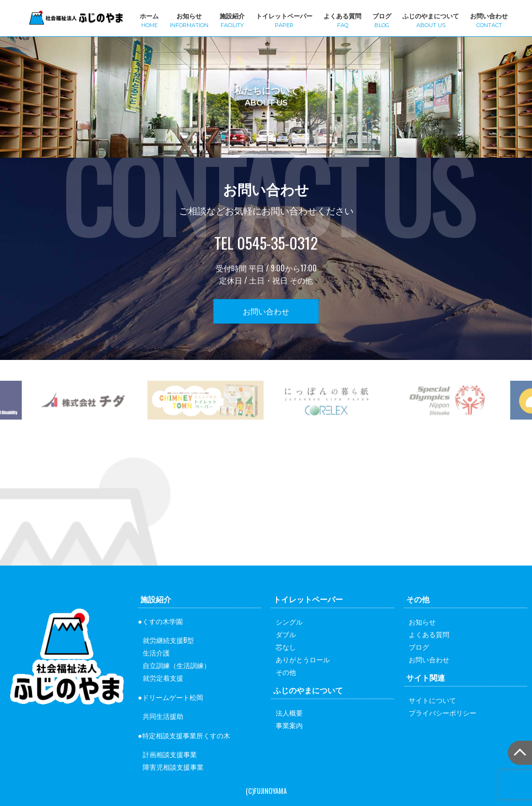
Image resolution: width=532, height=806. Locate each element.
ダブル (286, 634)
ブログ (382, 20)
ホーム (149, 20)
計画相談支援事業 (170, 754)
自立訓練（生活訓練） (177, 665)
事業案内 (289, 725)
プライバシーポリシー (443, 712)
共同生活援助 (163, 716)
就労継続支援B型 (168, 640)
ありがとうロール (303, 659)
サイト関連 (426, 677)
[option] (206, 419)
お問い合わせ (489, 20)
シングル (289, 621)
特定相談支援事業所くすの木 (186, 735)
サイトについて (432, 700)
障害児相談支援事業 (173, 767)
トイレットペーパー (284, 20)
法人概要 (289, 712)
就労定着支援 (163, 678)
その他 (286, 672)
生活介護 (156, 652)
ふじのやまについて (431, 20)
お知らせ (189, 20)
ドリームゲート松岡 (173, 697)
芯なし (286, 647)
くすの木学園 (163, 621)
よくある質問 (342, 20)
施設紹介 (232, 20)
